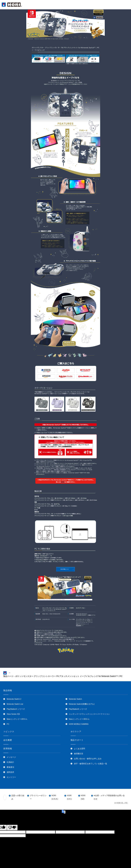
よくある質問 (79, 749)
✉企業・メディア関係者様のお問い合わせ (109, 797)
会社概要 (8, 740)
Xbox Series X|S (13, 714)
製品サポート (77, 740)
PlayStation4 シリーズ (16, 709)
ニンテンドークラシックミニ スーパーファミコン (89, 714)
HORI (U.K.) (69, 797)
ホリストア (76, 732)
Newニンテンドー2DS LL (17, 719)
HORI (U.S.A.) (55, 797)
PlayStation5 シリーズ (78, 709)
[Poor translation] (12, 827)
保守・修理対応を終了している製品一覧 (91, 764)
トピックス (9, 732)
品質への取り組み (18, 797)
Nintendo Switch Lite (15, 704)
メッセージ (11, 757)
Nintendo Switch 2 (14, 699)
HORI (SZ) (83, 797)
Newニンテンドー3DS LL (79, 719)
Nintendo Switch (75, 699)
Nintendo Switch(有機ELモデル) (82, 704)
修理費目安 (79, 754)
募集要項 (10, 767)
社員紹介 (10, 762)
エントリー (11, 777)
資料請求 (10, 772)
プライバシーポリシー (38, 797)
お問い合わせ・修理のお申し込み (88, 759)
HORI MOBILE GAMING (79, 724)
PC (8, 724)
